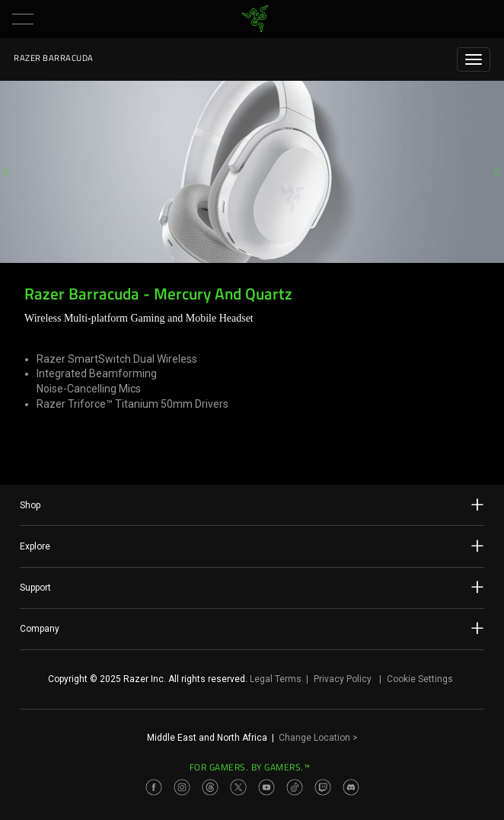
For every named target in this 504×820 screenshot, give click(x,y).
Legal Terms (276, 679)
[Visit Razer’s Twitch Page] (323, 787)
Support (252, 587)
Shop (252, 504)
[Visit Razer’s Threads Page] (210, 787)
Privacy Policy (343, 679)
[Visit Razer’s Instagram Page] (182, 787)
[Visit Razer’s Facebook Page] (154, 787)
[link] (255, 19)
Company (252, 628)
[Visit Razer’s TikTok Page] (295, 787)
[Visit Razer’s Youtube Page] (266, 787)
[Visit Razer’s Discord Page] (351, 787)
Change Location (318, 738)
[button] (23, 19)
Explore (252, 546)
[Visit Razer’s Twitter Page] (238, 787)
